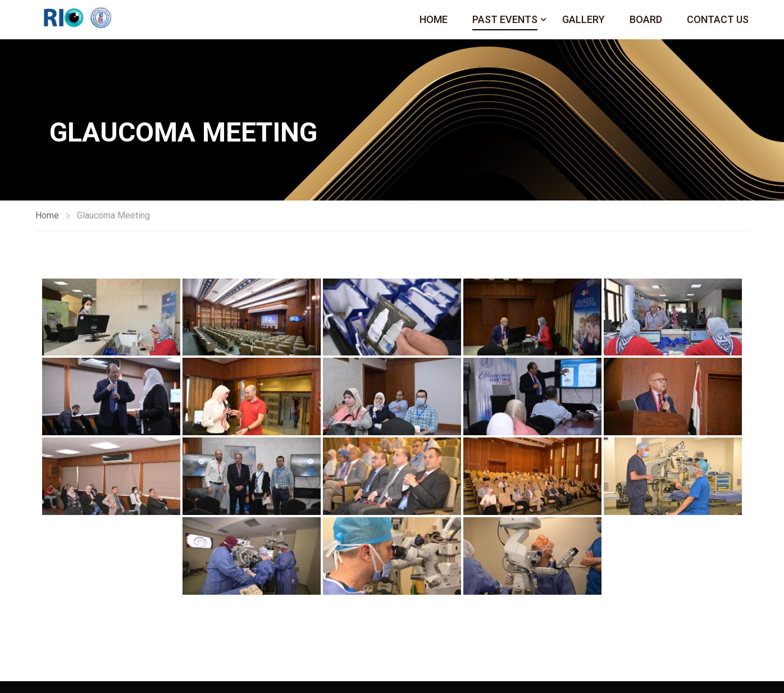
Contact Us (718, 19)
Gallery (584, 19)
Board (646, 19)
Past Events (505, 19)
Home (434, 19)
